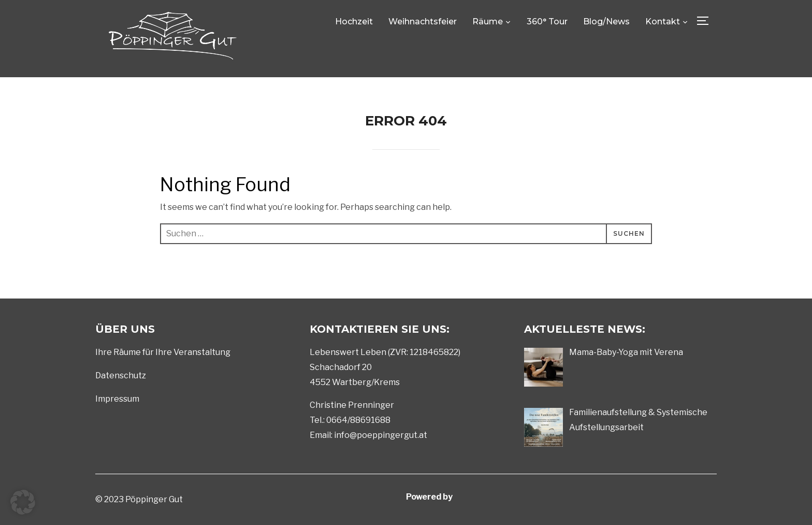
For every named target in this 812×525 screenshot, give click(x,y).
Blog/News (606, 22)
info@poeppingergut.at (381, 435)
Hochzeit (354, 22)
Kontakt (663, 22)
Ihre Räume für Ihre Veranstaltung (163, 352)
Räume (488, 22)
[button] (23, 502)
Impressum (117, 399)
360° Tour (547, 22)
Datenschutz (121, 375)
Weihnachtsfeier (423, 22)
